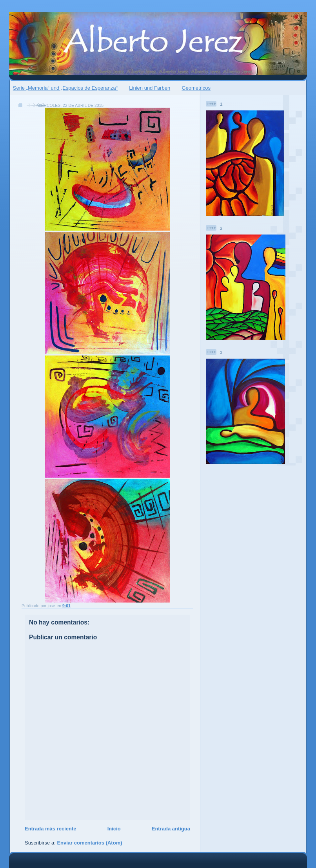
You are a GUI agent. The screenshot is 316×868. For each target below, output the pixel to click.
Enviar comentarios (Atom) (89, 843)
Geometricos (196, 88)
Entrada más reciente (51, 829)
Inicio (114, 829)
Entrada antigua (171, 829)
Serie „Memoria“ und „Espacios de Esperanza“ (65, 88)
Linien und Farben (150, 88)
